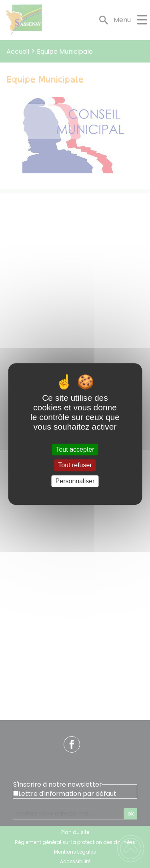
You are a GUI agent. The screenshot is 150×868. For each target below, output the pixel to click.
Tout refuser (75, 465)
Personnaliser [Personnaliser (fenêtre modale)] (75, 481)
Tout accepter (75, 449)
